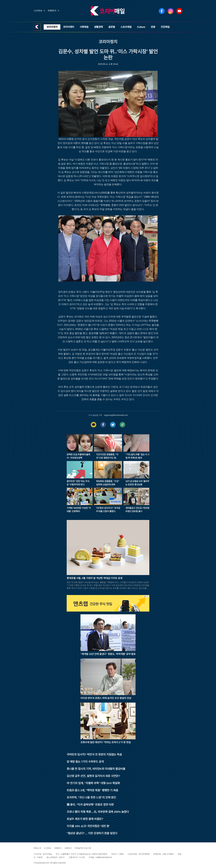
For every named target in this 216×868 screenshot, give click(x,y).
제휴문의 (52, 11)
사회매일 (84, 27)
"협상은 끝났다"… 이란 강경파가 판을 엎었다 (92, 833)
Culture (141, 27)
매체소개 (37, 848)
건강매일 (165, 27)
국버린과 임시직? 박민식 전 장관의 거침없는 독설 (94, 755)
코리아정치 (52, 27)
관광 (153, 27)
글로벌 (112, 27)
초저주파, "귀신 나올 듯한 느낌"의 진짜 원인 (91, 797)
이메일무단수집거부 (83, 848)
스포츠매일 (126, 27)
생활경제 (98, 27)
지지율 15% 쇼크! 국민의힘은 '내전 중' (88, 826)
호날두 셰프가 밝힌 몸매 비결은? (85, 819)
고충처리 (68, 848)
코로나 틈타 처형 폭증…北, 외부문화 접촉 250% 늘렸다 (98, 812)
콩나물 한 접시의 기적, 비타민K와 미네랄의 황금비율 (96, 769)
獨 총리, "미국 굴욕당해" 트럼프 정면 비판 (90, 805)
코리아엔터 (69, 27)
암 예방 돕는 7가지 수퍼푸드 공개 (85, 762)
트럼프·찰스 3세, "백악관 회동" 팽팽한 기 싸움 (92, 790)
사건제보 (38, 11)
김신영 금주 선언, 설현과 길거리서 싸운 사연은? (93, 776)
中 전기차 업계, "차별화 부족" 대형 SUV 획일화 (93, 783)
